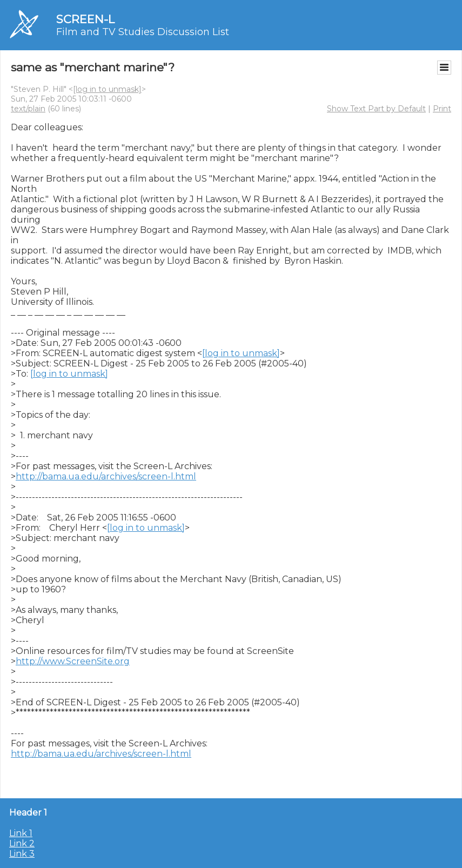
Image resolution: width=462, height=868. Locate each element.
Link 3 (22, 854)
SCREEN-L (85, 19)
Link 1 (21, 833)
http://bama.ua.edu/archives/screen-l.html (106, 476)
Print (442, 109)
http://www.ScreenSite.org (73, 661)
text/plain (28, 109)
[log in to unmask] (107, 89)
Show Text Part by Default (376, 109)
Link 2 (22, 843)
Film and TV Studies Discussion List (143, 32)
